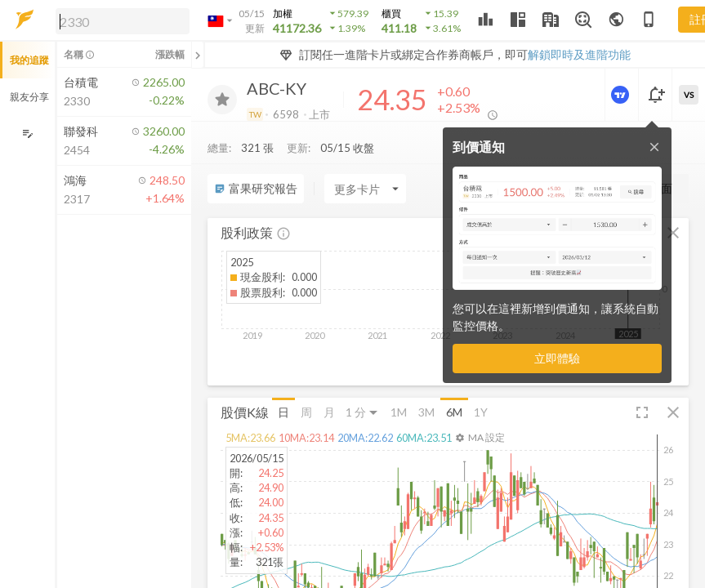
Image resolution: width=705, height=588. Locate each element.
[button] (119, 20)
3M (426, 412)
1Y (481, 412)
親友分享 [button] (29, 97)
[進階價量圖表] (622, 95)
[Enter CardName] (365, 189)
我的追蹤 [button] (29, 60)
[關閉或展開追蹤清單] (198, 55)
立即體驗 (557, 358)
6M (454, 412)
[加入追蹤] (222, 100)
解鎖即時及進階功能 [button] (579, 54)
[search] (123, 21)
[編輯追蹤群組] (27, 134)
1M (399, 412)
